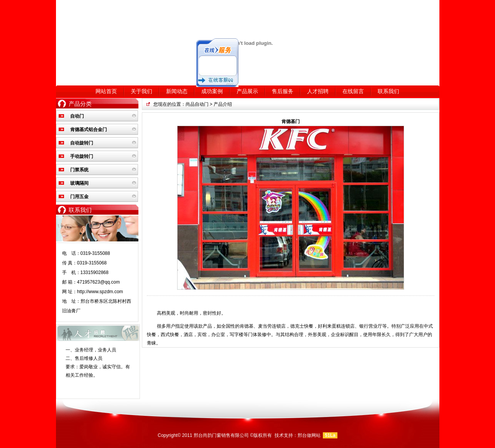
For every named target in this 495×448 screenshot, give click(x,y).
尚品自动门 (197, 104)
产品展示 (247, 91)
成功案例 (212, 91)
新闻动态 (177, 91)
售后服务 (283, 91)
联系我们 (388, 91)
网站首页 (106, 91)
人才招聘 (318, 91)
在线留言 (353, 91)
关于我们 (141, 91)
